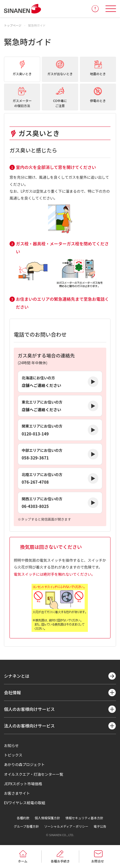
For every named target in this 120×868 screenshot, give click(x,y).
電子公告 (100, 826)
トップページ (13, 25)
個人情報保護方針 (47, 818)
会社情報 (12, 692)
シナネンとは (17, 676)
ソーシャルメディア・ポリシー (66, 826)
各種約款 (23, 818)
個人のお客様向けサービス (29, 709)
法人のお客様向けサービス (29, 726)
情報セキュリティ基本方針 (84, 818)
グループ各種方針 (26, 826)
